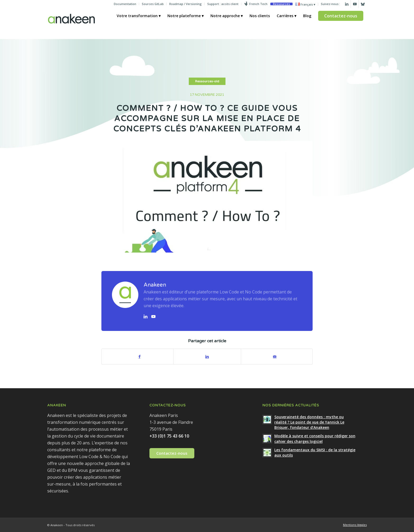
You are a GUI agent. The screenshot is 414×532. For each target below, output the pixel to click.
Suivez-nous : (330, 4)
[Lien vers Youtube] (355, 4)
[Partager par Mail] (275, 357)
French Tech (258, 4)
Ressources (281, 4)
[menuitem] (125, 4)
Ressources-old (207, 81)
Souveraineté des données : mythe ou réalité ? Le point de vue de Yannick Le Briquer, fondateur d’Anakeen (309, 422)
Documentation (125, 4)
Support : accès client (223, 4)
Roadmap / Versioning (185, 4)
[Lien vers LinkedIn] (347, 4)
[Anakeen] (71, 23)
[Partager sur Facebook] (139, 357)
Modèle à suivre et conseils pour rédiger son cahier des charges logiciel (315, 438)
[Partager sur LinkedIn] (207, 357)
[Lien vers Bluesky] (363, 4)
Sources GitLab (153, 4)
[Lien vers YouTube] (153, 316)
